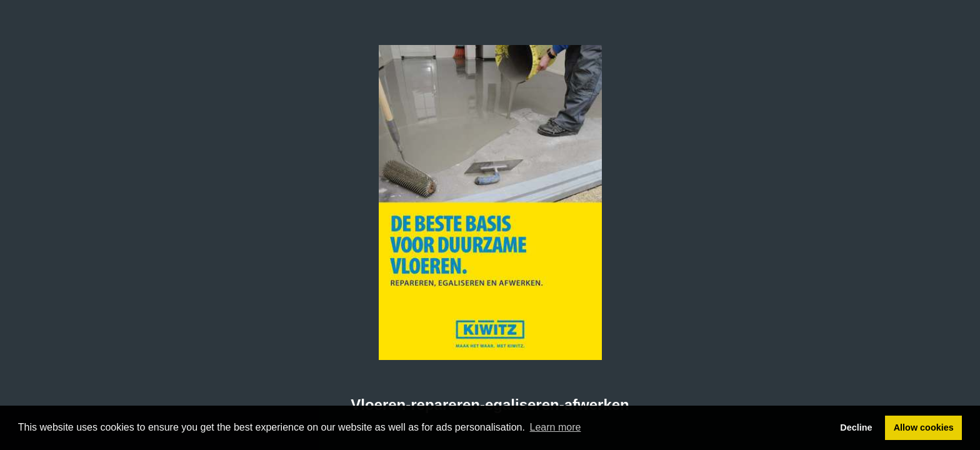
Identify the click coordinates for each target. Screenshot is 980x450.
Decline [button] (856, 427)
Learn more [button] (556, 427)
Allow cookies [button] (924, 427)
